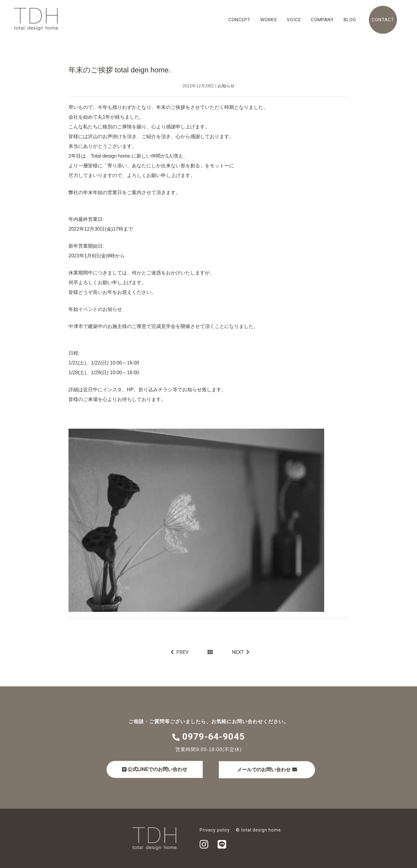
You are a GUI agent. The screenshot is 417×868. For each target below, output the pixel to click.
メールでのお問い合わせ (271, 769)
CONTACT (383, 20)
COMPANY (322, 20)
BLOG (350, 20)
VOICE (294, 20)
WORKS (269, 20)
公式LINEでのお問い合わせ (155, 769)
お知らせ (226, 86)
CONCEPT (239, 20)
